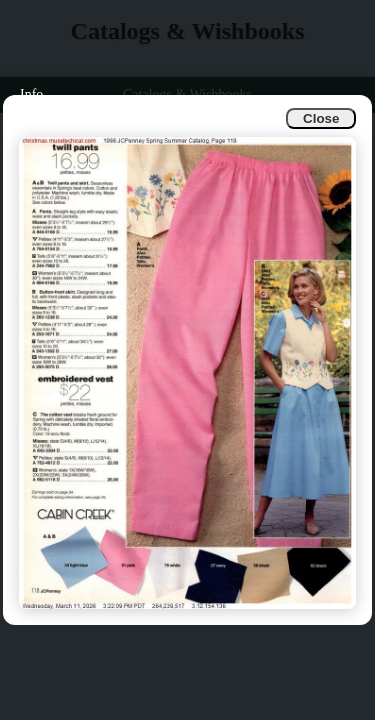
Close (321, 118)
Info (31, 94)
